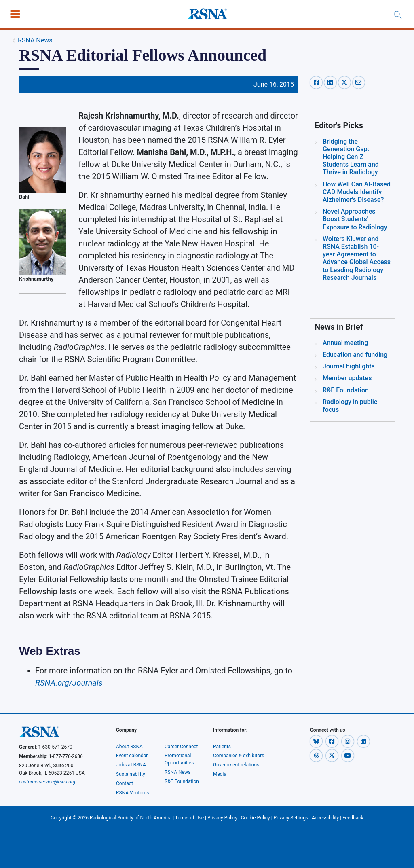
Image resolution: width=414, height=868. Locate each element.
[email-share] (359, 82)
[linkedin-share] (331, 82)
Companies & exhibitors (239, 756)
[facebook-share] (317, 82)
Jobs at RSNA (131, 765)
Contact (125, 783)
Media (220, 774)
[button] (317, 741)
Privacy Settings (291, 818)
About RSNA (129, 747)
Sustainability (131, 774)
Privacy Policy (222, 818)
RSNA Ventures (132, 793)
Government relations (237, 765)
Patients (222, 747)
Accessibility (325, 818)
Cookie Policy (256, 818)
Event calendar (132, 756)
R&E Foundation (182, 781)
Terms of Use (189, 818)
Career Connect (181, 747)
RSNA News (35, 40)
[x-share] (345, 82)
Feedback (353, 818)
